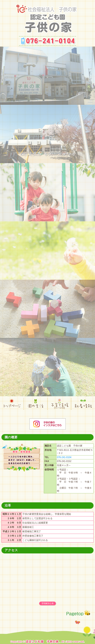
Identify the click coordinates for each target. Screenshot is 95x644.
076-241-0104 (64, 457)
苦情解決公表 (48, 603)
